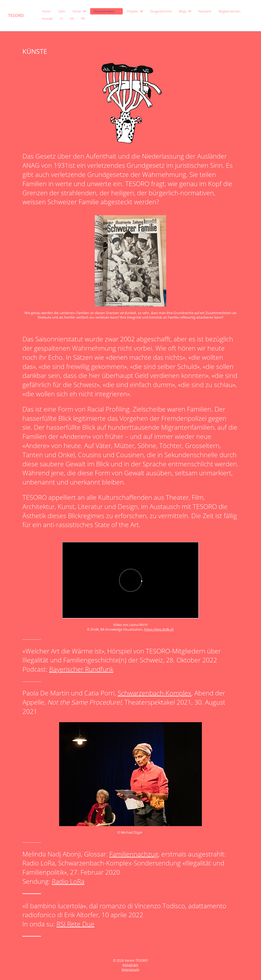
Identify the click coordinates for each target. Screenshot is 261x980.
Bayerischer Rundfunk (81, 669)
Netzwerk (205, 11)
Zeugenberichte (161, 11)
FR (83, 19)
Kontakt (48, 19)
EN (72, 19)
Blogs (185, 11)
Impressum (130, 970)
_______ (32, 933)
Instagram (130, 965)
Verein (79, 11)
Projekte (135, 11)
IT (61, 19)
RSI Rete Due (75, 924)
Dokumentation (106, 11)
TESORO (16, 15)
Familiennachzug (134, 854)
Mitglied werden (229, 11)
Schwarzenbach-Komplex (154, 693)
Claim (62, 11)
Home (46, 11)
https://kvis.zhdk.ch (159, 629)
